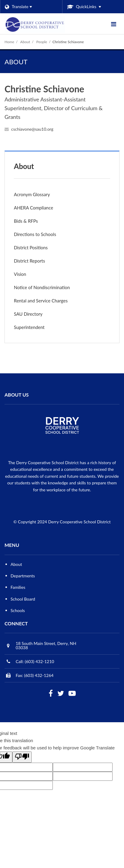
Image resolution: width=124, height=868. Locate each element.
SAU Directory (28, 314)
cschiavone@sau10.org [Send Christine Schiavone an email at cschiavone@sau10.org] (32, 129)
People (42, 42)
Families (18, 587)
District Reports (29, 261)
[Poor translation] (22, 757)
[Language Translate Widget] (31, 7)
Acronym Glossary (32, 194)
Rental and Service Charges (49, 302)
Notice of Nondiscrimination (50, 289)
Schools (18, 610)
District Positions (31, 247)
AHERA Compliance (42, 209)
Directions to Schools (35, 234)
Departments (23, 576)
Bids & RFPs (26, 221)
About (25, 42)
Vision (20, 274)
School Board (23, 599)
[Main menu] (113, 24)
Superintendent (29, 327)
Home (9, 42)
